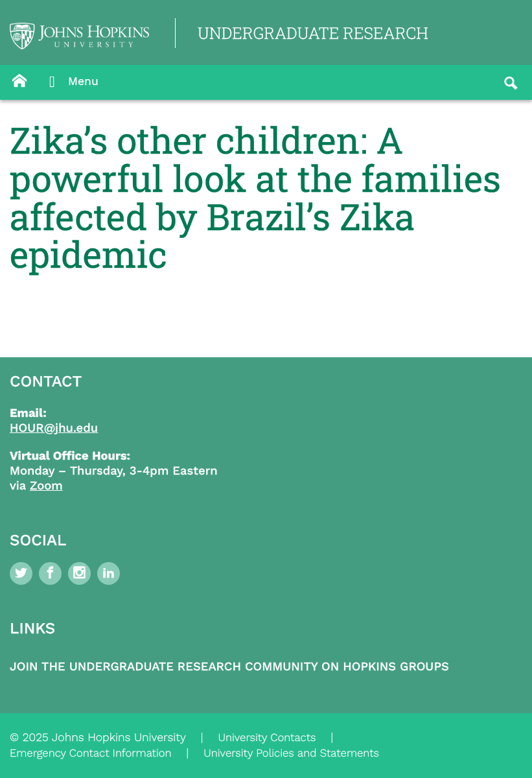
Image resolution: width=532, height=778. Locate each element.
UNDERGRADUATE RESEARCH (313, 33)
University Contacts (267, 738)
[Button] (19, 81)
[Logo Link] (79, 36)
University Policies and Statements (291, 753)
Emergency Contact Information (91, 753)
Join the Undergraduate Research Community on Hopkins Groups (229, 667)
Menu (70, 82)
